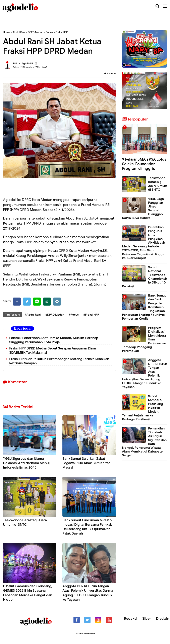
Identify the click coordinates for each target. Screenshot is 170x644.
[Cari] (157, 6)
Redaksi (131, 619)
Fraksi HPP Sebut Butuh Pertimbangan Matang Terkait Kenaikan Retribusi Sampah (59, 361)
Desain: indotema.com (85, 634)
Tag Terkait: (13, 315)
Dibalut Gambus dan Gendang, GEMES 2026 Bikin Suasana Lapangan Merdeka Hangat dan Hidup (28, 593)
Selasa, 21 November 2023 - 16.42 (30, 67)
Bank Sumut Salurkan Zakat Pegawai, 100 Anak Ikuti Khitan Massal (87, 463)
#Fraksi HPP (91, 315)
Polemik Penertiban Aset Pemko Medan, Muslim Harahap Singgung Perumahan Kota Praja (54, 340)
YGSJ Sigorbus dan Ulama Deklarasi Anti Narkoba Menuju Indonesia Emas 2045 (27, 463)
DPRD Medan (36, 32)
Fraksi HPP (62, 32)
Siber (147, 619)
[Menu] (167, 6)
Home (7, 32)
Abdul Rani (19, 32)
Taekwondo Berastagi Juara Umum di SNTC (25, 522)
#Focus (74, 315)
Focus (49, 32)
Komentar (110, 73)
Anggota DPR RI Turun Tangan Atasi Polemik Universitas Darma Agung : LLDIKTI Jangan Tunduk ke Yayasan (88, 593)
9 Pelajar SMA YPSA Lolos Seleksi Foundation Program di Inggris (144, 164)
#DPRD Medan (55, 315)
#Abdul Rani (33, 315)
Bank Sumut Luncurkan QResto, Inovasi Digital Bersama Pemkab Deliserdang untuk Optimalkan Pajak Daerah (88, 527)
